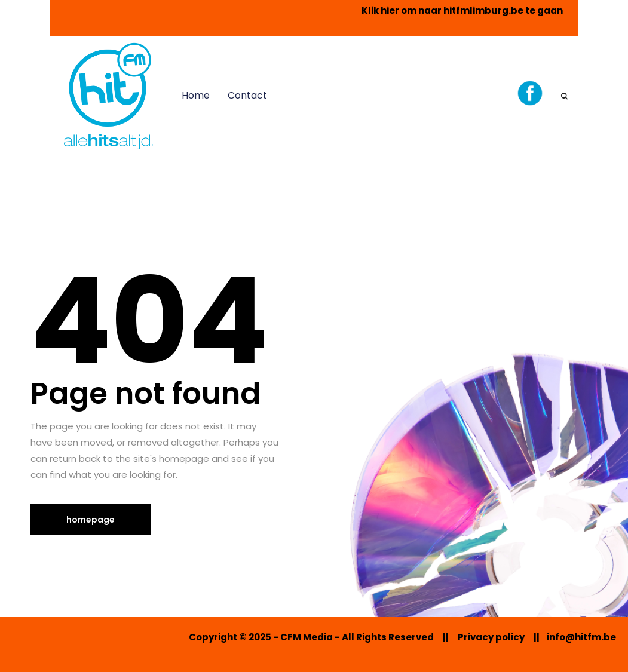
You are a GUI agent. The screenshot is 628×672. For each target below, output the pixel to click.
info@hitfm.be (581, 637)
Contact (247, 95)
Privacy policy (491, 637)
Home (196, 95)
